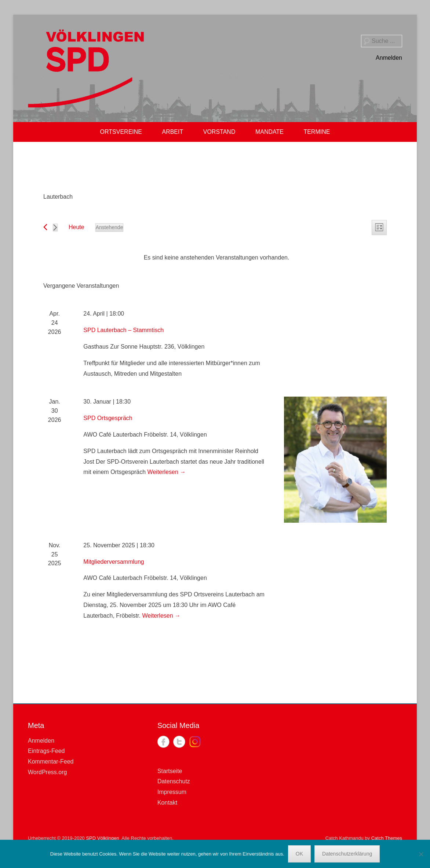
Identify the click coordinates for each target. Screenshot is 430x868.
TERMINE (317, 132)
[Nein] (421, 854)
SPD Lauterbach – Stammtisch (123, 330)
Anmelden (389, 58)
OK (299, 854)
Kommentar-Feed (51, 762)
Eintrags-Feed (46, 751)
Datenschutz (174, 781)
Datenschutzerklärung (347, 854)
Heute (76, 227)
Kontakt (167, 803)
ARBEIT (172, 132)
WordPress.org (47, 772)
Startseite (170, 771)
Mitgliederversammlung (114, 562)
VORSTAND (219, 132)
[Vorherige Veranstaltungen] (45, 227)
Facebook (163, 742)
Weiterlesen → (167, 472)
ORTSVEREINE (121, 132)
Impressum (172, 792)
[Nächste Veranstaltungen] (55, 227)
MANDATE (269, 132)
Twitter (179, 742)
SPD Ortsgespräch (108, 418)
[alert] (216, 258)
